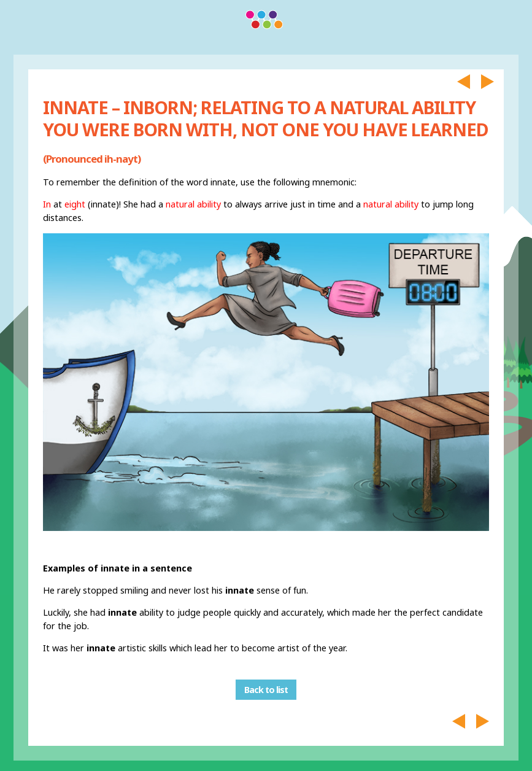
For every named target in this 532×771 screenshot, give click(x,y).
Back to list (266, 690)
